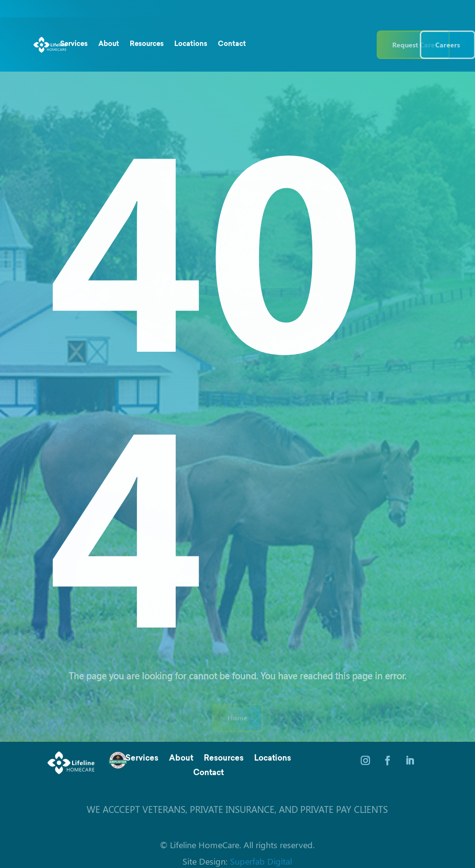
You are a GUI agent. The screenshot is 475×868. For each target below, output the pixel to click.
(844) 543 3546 (362, 45)
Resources (147, 45)
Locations (191, 45)
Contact (232, 45)
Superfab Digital (261, 861)
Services (74, 45)
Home (237, 718)
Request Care (414, 45)
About (109, 45)
